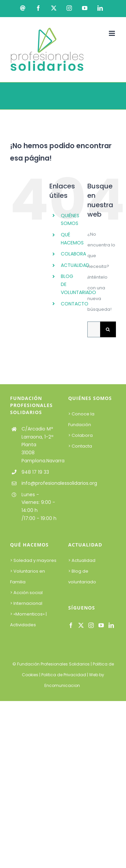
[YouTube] (101, 625)
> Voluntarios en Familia (28, 576)
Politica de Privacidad (64, 675)
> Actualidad (82, 560)
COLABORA (73, 254)
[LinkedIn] (111, 625)
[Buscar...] (94, 329)
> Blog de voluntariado (82, 576)
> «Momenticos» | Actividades (28, 619)
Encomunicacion (62, 685)
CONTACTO (75, 304)
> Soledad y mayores (33, 560)
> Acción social (26, 593)
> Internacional (26, 603)
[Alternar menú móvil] (112, 33)
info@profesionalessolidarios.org (40, 483)
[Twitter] (81, 625)
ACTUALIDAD (75, 265)
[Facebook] (71, 625)
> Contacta (80, 446)
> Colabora (81, 435)
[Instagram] (91, 625)
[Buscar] (108, 329)
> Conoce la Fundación (81, 419)
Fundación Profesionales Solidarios (53, 664)
